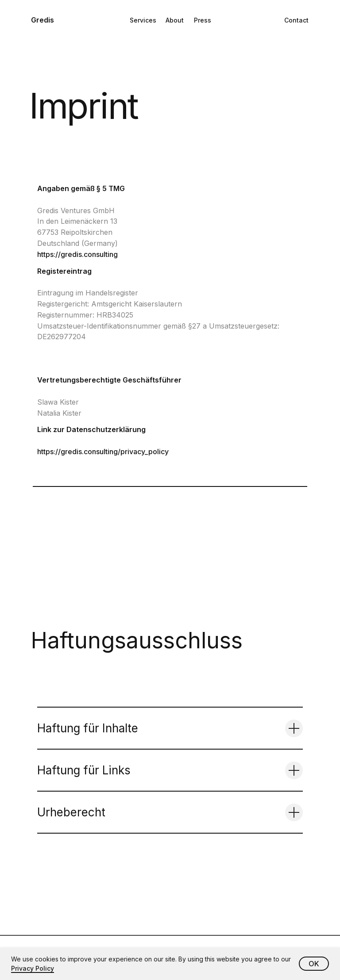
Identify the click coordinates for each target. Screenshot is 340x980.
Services (143, 20)
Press (203, 20)
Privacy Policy (33, 968)
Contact (296, 20)
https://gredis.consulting (77, 254)
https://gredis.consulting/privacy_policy (103, 452)
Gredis (42, 20)
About (175, 20)
